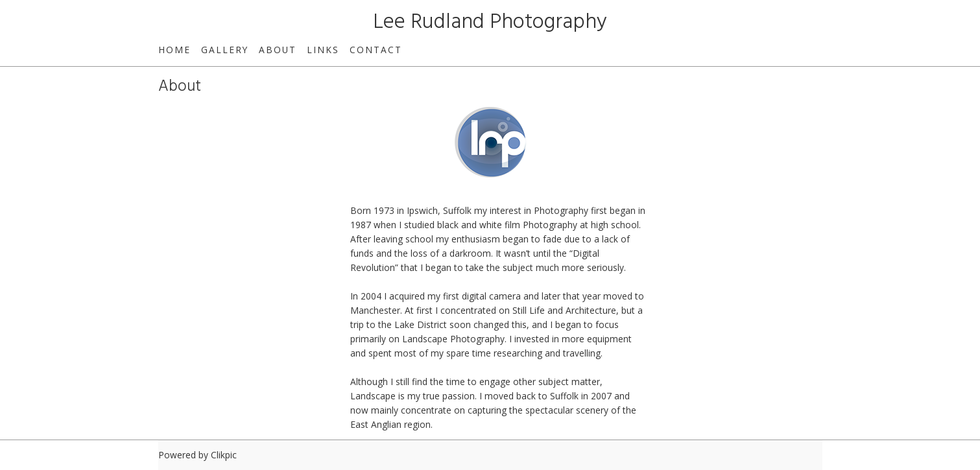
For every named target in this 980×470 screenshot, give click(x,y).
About (278, 50)
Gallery (225, 50)
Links (323, 50)
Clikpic (224, 455)
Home (174, 50)
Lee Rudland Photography (490, 22)
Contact (376, 50)
